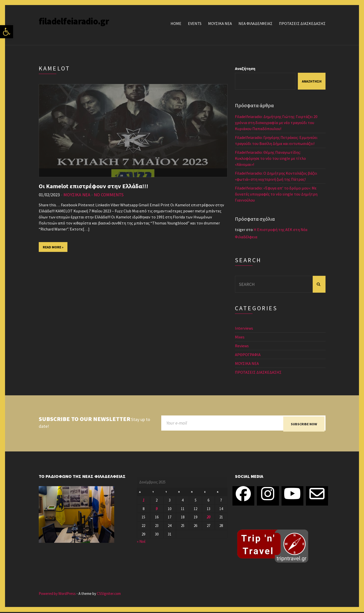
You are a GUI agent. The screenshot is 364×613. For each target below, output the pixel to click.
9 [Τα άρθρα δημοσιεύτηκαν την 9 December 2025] (157, 510)
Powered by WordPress (57, 595)
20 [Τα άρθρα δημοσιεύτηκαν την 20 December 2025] (209, 518)
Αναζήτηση (245, 68)
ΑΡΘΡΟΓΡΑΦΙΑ (248, 355)
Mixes (240, 337)
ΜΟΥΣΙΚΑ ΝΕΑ (220, 23)
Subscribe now (304, 424)
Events (195, 23)
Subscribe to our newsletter (85, 419)
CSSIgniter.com (109, 595)
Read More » (53, 247)
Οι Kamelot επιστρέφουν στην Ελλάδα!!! (93, 186)
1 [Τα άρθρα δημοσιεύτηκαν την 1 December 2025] (144, 501)
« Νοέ (141, 543)
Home (176, 23)
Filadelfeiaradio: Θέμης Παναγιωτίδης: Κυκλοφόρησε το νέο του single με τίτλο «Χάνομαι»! (270, 158)
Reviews (242, 346)
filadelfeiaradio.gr (74, 21)
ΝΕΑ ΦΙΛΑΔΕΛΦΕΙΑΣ (255, 23)
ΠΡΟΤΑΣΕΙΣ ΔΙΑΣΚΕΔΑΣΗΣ (302, 23)
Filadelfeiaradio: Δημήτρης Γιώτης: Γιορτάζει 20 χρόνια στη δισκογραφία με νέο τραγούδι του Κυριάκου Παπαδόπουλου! (276, 123)
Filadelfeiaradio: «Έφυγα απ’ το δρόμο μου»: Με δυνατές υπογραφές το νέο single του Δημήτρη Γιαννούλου (276, 194)
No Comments (109, 195)
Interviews (244, 328)
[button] (7, 32)
